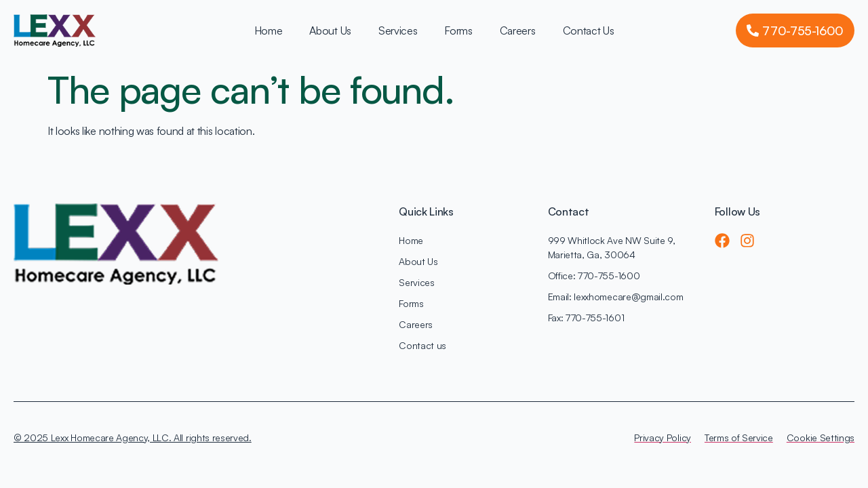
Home (269, 30)
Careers (518, 30)
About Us (330, 30)
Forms (458, 30)
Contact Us (589, 30)
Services (398, 30)
